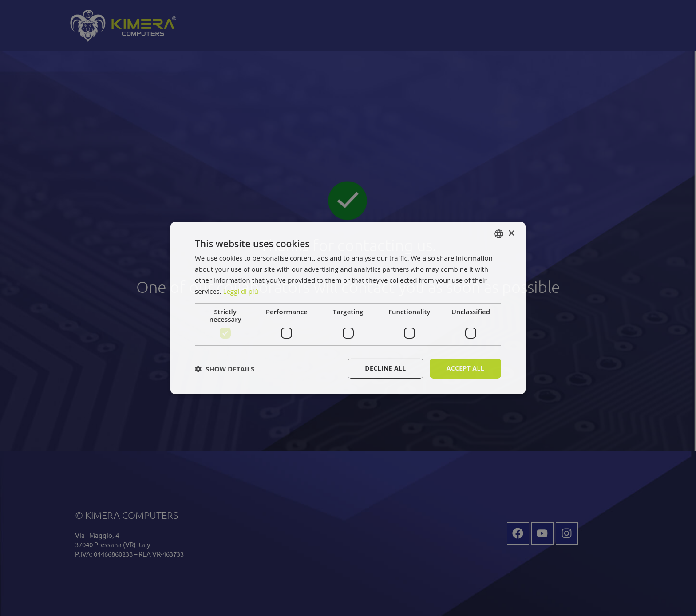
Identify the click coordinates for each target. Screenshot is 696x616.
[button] (225, 369)
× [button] (511, 233)
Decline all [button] (385, 368)
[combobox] (499, 234)
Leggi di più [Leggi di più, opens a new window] (241, 291)
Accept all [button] (465, 368)
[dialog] (348, 308)
